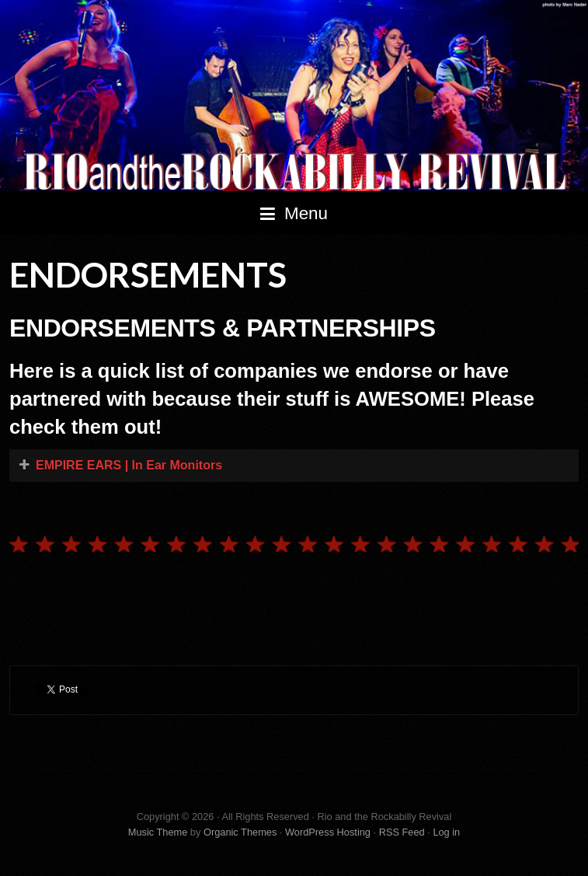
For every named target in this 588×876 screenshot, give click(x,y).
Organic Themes (240, 832)
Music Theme (158, 832)
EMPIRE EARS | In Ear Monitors (129, 465)
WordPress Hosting (328, 832)
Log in (446, 832)
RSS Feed (402, 832)
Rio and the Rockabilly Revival (294, 96)
